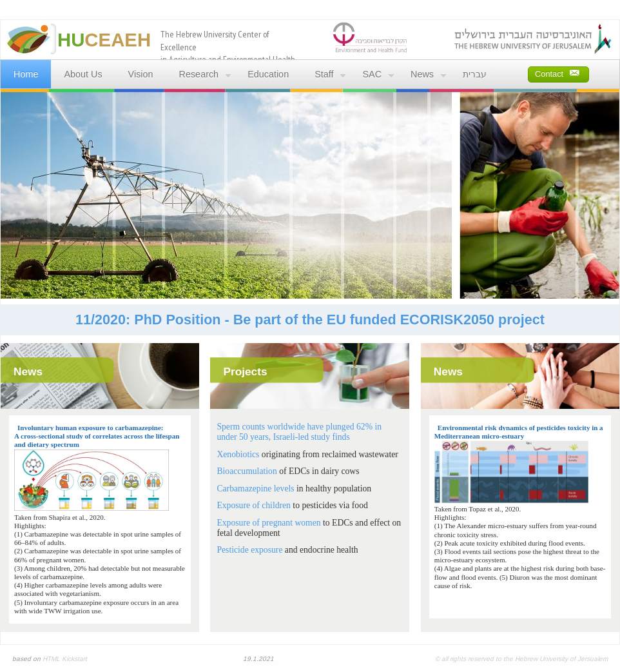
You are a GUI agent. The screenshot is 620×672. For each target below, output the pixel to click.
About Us (83, 74)
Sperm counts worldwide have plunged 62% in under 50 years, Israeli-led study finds (299, 432)
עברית (475, 74)
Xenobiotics (238, 454)
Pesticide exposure (249, 550)
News (422, 74)
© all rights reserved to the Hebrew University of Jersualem (521, 659)
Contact (557, 73)
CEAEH (104, 40)
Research (199, 74)
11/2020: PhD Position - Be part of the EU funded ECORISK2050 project (310, 320)
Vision (141, 74)
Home (26, 74)
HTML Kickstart (65, 659)
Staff (324, 74)
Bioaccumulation (247, 471)
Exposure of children (254, 505)
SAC (372, 74)
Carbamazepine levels (255, 489)
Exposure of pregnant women (268, 523)
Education (268, 74)
